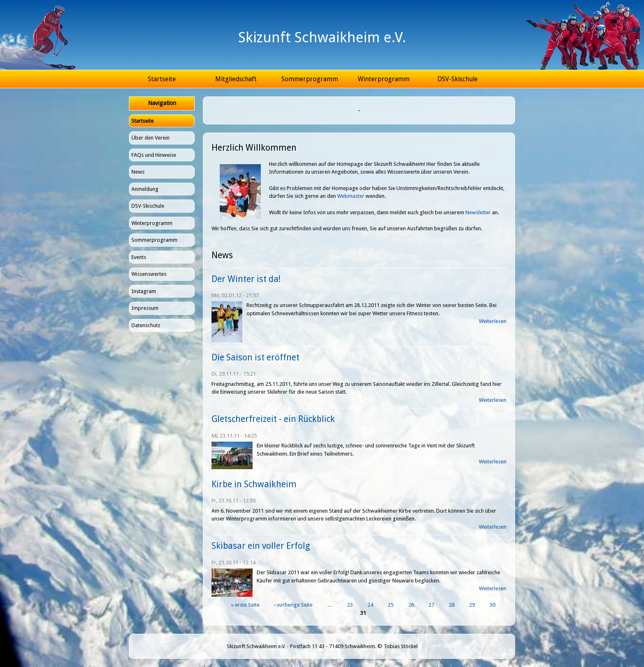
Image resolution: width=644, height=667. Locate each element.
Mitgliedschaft (236, 79)
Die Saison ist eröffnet (255, 357)
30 (492, 605)
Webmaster (351, 196)
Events (139, 257)
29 (472, 605)
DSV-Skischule (458, 79)
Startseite (162, 79)
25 (391, 605)
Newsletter (478, 212)
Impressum (145, 308)
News (138, 172)
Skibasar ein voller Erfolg (261, 546)
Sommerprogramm (310, 79)
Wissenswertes (149, 274)
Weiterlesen (493, 321)
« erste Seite (245, 605)
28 (452, 605)
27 (431, 605)
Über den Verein (151, 138)
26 (411, 605)
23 (350, 605)
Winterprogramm (384, 79)
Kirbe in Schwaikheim (254, 484)
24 (370, 605)
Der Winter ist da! (246, 279)
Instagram (144, 291)
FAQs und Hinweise (154, 155)
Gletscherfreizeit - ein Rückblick (273, 419)
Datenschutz (146, 325)
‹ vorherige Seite (293, 605)
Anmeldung (145, 189)
